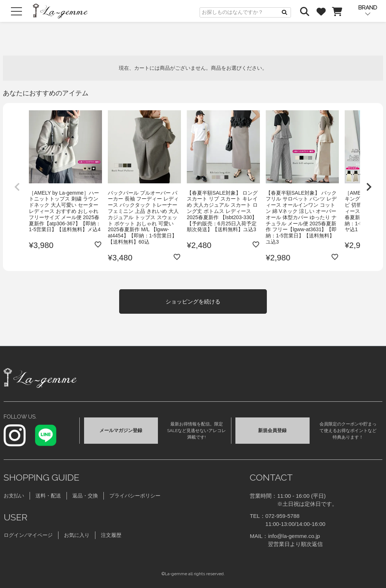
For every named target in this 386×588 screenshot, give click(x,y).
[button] (17, 187)
